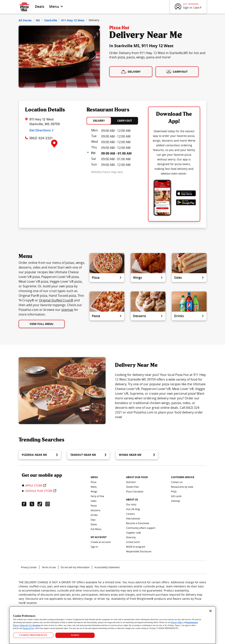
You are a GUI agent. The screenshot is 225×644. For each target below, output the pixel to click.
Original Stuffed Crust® (56, 300)
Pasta (107, 316)
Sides (189, 278)
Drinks (189, 316)
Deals (40, 6)
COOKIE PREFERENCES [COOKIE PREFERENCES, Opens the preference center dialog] (33, 635)
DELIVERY (99, 121)
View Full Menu (42, 324)
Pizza (107, 278)
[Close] (211, 611)
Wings (148, 278)
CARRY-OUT (125, 121)
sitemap (67, 310)
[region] (112, 625)
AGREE (75, 635)
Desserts (148, 316)
